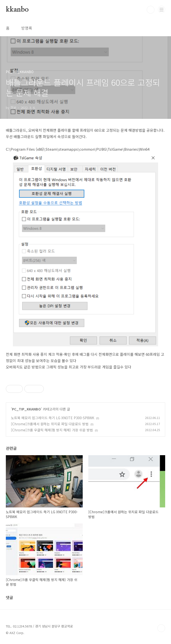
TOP (161, 628)
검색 (151, 10)
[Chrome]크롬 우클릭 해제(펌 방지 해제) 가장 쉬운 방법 (52, 430)
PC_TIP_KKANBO (26, 409)
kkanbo (17, 10)
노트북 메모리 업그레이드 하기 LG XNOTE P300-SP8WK (53, 418)
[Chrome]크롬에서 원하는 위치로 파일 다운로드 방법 (50, 424)
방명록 (27, 28)
